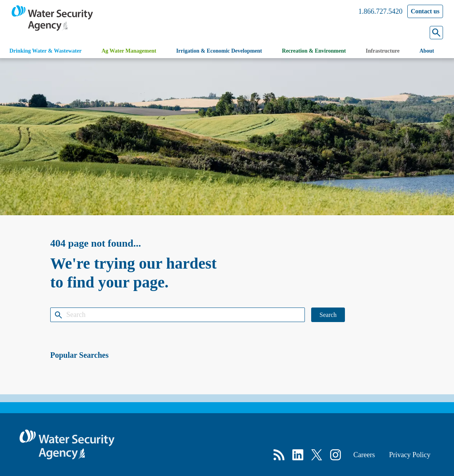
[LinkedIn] (298, 455)
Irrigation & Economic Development (219, 51)
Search (328, 315)
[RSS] (279, 455)
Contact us (425, 11)
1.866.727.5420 (380, 11)
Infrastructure (383, 51)
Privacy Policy (410, 455)
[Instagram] (335, 455)
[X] (317, 455)
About (427, 51)
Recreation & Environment (314, 51)
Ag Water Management (129, 51)
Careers (364, 455)
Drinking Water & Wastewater (46, 51)
